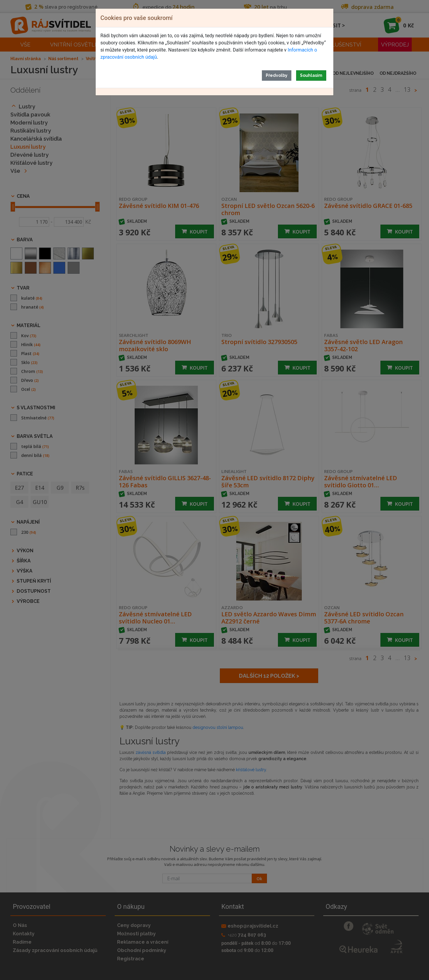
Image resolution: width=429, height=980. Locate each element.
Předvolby (277, 75)
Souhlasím (311, 75)
